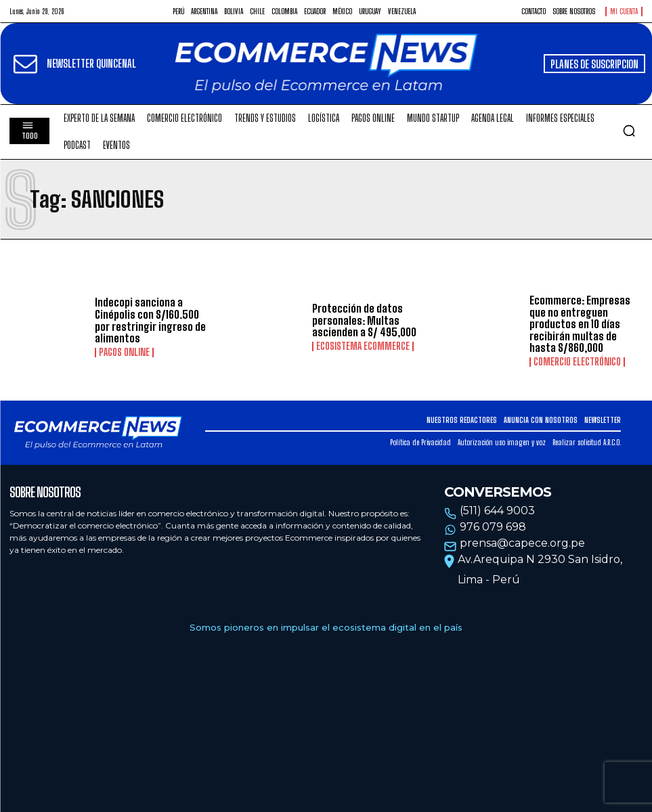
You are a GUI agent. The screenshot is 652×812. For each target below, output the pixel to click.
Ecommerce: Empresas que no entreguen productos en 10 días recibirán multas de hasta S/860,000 (580, 324)
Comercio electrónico (577, 362)
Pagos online (124, 353)
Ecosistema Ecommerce (363, 346)
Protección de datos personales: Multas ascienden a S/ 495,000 (364, 320)
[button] (629, 131)
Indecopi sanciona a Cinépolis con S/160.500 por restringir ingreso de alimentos (150, 320)
